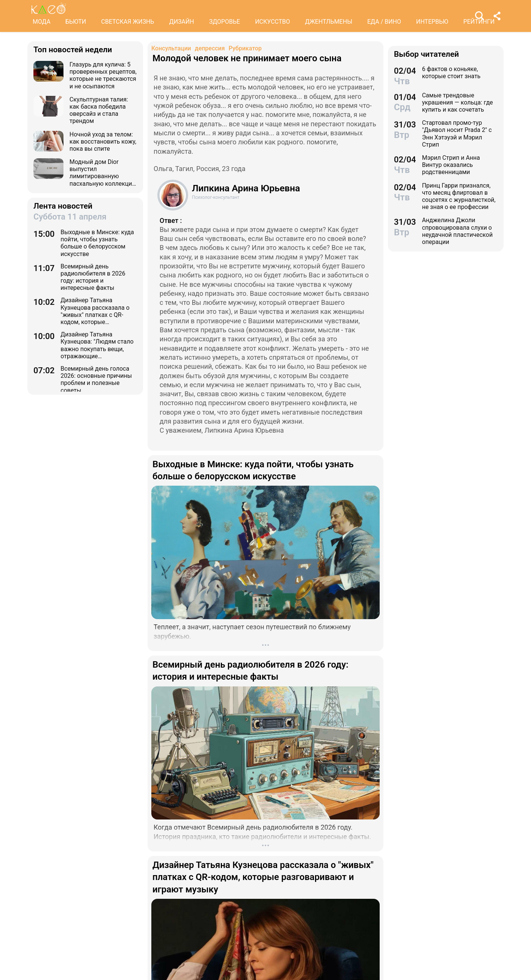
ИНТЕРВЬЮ (432, 22)
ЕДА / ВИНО (384, 22)
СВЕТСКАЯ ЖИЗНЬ (127, 22)
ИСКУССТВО (272, 22)
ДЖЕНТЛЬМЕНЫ (329, 22)
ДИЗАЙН (181, 22)
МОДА (41, 22)
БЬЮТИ (76, 22)
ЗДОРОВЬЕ (225, 22)
